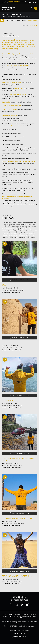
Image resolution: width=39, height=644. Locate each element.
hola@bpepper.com (29, 626)
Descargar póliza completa (19, 280)
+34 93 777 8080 (12, 626)
